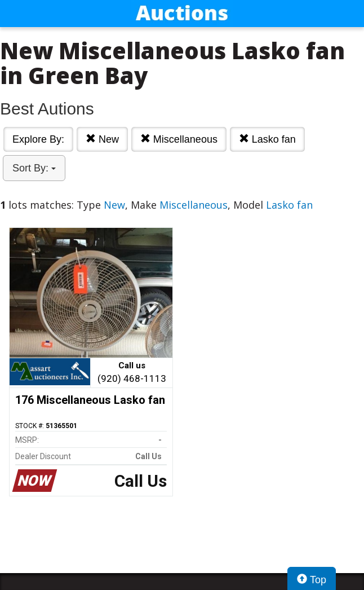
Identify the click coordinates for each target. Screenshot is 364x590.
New (102, 139)
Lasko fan (267, 139)
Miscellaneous (179, 139)
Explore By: (38, 139)
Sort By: (34, 168)
